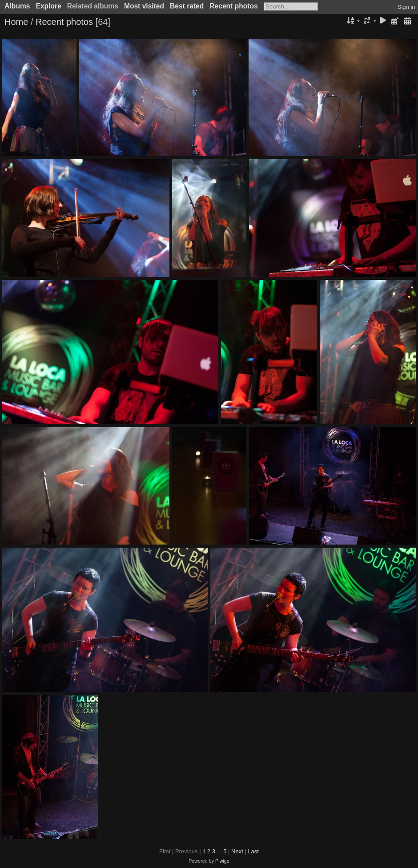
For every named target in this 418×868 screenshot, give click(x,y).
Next (237, 851)
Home (16, 22)
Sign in (406, 7)
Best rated (187, 6)
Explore (48, 6)
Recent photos (233, 6)
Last (253, 851)
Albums (17, 6)
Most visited (144, 6)
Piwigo (222, 861)
